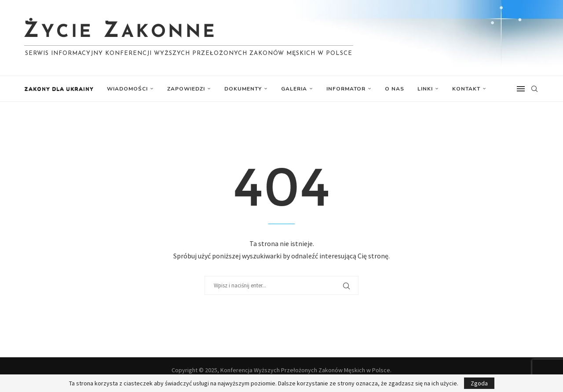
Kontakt (466, 89)
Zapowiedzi (186, 89)
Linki (425, 89)
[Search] (534, 89)
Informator (346, 89)
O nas (395, 89)
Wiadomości (127, 89)
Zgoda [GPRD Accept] (479, 383)
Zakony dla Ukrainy (59, 89)
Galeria (294, 89)
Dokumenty (243, 89)
